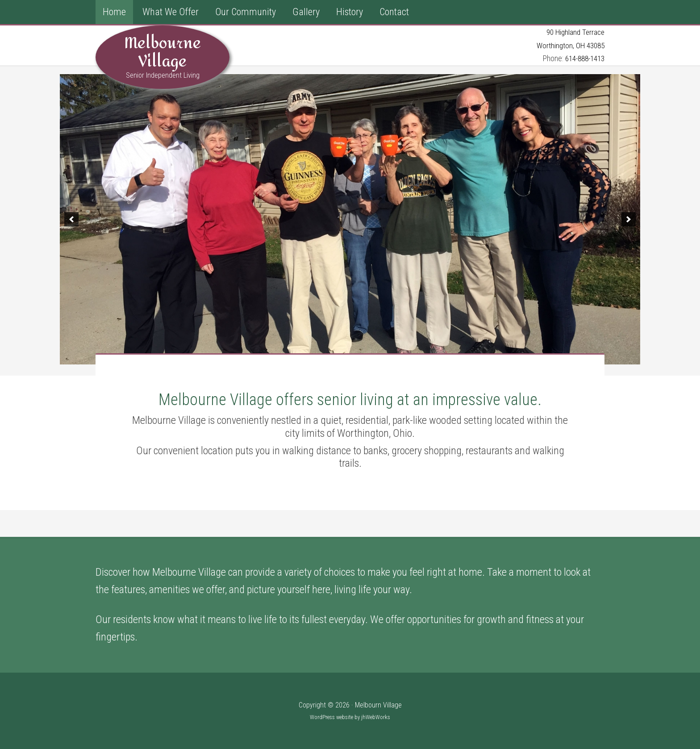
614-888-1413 (582, 58)
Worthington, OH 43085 (569, 45)
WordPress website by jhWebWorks (350, 717)
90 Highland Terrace (574, 32)
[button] (71, 219)
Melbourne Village (162, 52)
